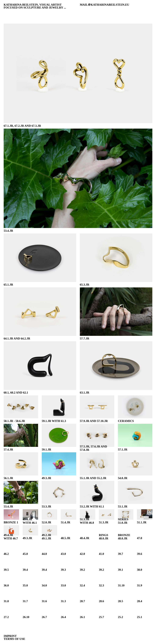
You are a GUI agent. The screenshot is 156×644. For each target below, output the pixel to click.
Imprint (10, 636)
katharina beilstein (21, 5)
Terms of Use (14, 639)
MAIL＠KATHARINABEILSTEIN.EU (105, 5)
